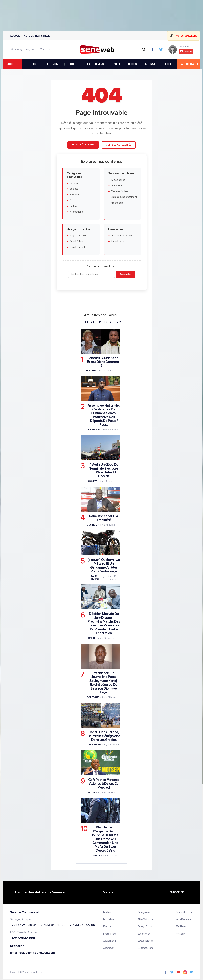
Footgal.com (110, 934)
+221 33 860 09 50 (81, 925)
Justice (92, 525)
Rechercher (126, 274)
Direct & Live (76, 242)
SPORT (116, 64)
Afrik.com (180, 934)
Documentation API (122, 236)
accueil (13, 64)
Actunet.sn (109, 948)
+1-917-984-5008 (22, 938)
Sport (73, 200)
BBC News (181, 927)
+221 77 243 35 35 (23, 925)
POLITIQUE (32, 64)
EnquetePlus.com (184, 912)
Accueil (15, 36)
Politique (74, 183)
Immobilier (116, 186)
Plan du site (117, 242)
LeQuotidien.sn (145, 941)
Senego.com (144, 912)
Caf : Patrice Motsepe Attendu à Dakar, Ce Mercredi (104, 784)
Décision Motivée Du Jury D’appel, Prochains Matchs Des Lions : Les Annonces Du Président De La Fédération (104, 623)
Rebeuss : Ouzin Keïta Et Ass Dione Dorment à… (103, 362)
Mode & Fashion (120, 191)
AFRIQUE (150, 64)
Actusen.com (110, 941)
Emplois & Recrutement (124, 197)
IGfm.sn (107, 927)
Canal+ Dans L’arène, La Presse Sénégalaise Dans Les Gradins (104, 736)
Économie (75, 195)
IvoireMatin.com (184, 919)
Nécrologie (117, 203)
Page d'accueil (77, 236)
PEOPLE (168, 64)
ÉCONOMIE (54, 64)
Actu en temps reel (37, 36)
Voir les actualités (118, 145)
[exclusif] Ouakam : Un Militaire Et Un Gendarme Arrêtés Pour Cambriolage (104, 566)
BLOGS (132, 64)
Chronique (94, 745)
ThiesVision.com (146, 919)
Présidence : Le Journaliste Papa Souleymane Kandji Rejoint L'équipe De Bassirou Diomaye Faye (103, 683)
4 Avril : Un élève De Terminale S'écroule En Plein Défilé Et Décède (104, 470)
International (76, 212)
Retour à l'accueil (83, 145)
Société (74, 189)
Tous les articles (78, 247)
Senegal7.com (145, 927)
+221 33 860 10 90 (52, 925)
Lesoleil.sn (108, 919)
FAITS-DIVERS (95, 64)
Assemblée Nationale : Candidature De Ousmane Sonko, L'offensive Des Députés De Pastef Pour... (104, 415)
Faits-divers (95, 578)
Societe (91, 371)
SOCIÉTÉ (74, 64)
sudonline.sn (144, 934)
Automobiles (118, 180)
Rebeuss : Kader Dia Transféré (104, 518)
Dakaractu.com (145, 948)
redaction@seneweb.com (37, 953)
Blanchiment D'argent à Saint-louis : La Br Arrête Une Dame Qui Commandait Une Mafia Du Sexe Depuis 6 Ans (105, 839)
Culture (73, 206)
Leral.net (108, 912)
